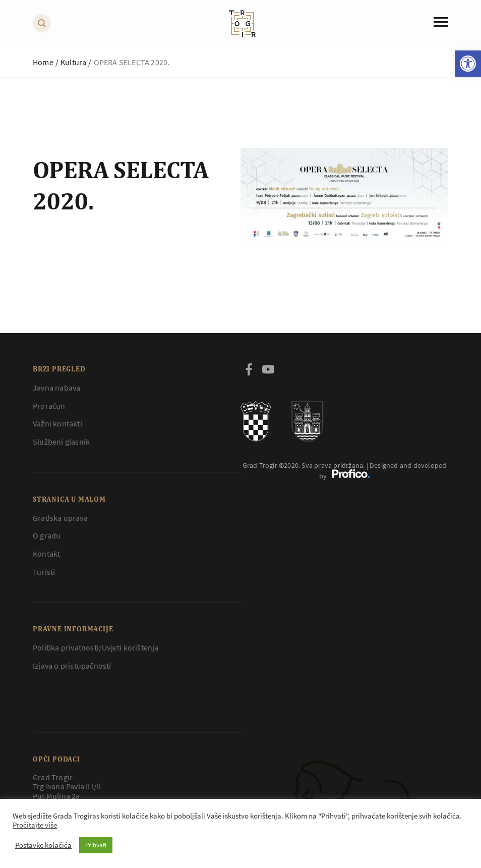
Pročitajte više (35, 825)
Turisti (44, 572)
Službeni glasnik (61, 442)
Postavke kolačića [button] (43, 845)
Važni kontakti (57, 423)
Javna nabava (56, 388)
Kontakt (46, 554)
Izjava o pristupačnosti (72, 666)
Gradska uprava (60, 518)
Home (43, 62)
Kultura (73, 62)
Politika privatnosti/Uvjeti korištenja (96, 647)
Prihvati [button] (96, 845)
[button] (468, 64)
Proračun (49, 406)
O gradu (47, 535)
